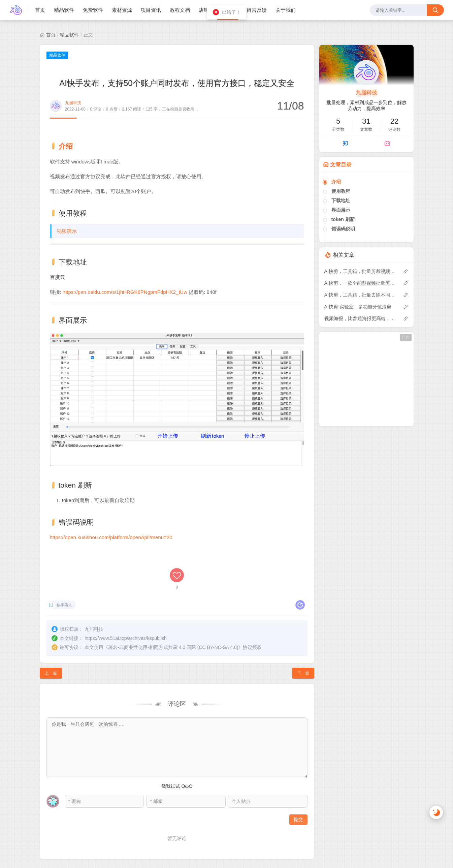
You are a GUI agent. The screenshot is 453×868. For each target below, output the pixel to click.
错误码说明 (343, 229)
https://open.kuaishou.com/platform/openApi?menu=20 (111, 537)
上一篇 (51, 637)
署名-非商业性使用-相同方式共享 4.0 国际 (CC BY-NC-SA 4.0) (173, 611)
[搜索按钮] (435, 10)
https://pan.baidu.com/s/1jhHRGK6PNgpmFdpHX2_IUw (125, 292)
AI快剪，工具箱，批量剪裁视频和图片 (360, 271)
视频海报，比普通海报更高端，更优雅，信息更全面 (360, 318)
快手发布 (65, 569)
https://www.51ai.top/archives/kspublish (126, 602)
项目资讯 (151, 10)
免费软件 (93, 10)
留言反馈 (257, 10)
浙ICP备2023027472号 (78, 853)
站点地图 (431, 846)
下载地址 (341, 200)
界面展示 (341, 210)
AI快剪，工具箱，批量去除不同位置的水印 (360, 295)
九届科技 (73, 103)
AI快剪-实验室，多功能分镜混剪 (358, 307)
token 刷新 (343, 219)
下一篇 (303, 637)
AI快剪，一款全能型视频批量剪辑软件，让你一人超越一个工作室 (360, 283)
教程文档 (180, 10)
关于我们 (286, 10)
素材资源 (122, 10)
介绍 (336, 182)
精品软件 (64, 10)
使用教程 (341, 191)
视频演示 (67, 231)
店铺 (204, 10)
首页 (40, 10)
